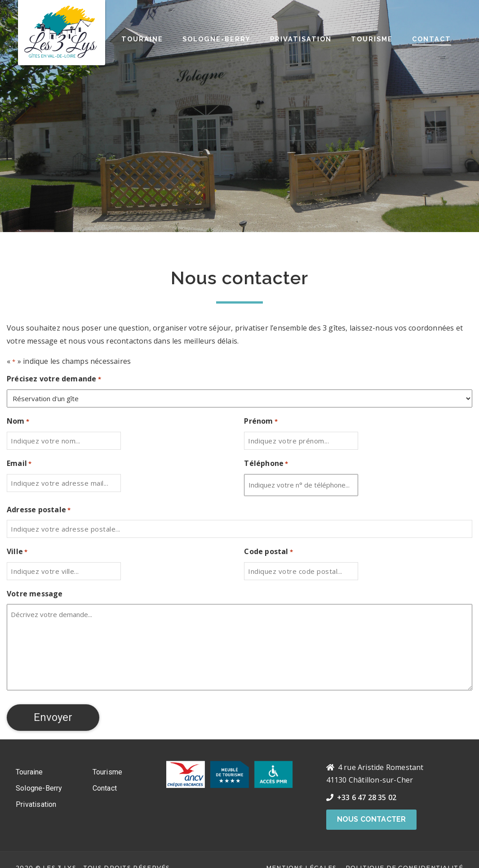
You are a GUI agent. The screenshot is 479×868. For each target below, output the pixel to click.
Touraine (142, 39)
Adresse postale (39, 510)
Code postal (268, 552)
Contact (432, 39)
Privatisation (301, 39)
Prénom (261, 422)
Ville (17, 552)
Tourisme (372, 39)
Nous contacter (372, 819)
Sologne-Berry (217, 39)
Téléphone (266, 464)
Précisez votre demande (54, 379)
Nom (18, 422)
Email (19, 464)
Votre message (35, 594)
